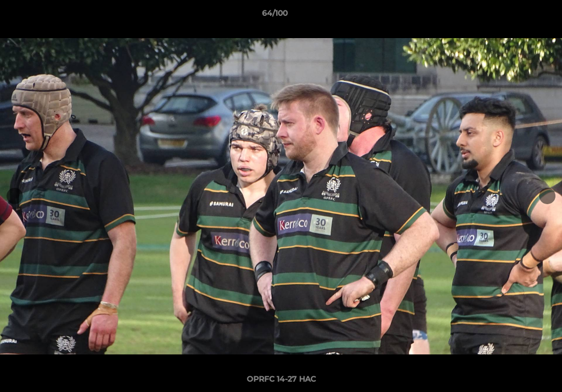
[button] (516, 16)
